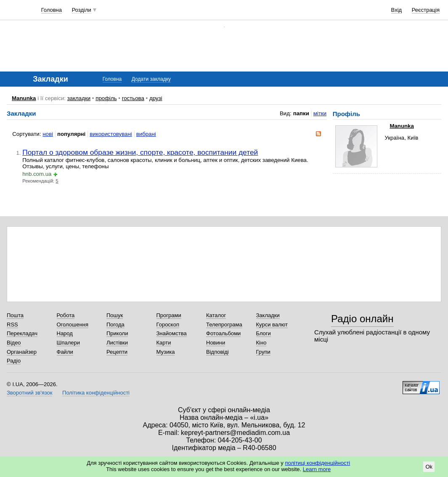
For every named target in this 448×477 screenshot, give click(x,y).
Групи (263, 352)
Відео (14, 343)
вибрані (146, 134)
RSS (12, 325)
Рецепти (117, 352)
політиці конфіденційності (317, 463)
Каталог (216, 315)
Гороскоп (168, 325)
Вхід (397, 10)
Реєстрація (426, 10)
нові (48, 134)
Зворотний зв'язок (29, 393)
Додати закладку (151, 79)
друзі (156, 98)
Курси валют (272, 325)
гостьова (133, 98)
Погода (115, 325)
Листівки (117, 343)
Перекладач (22, 333)
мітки (320, 113)
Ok (429, 467)
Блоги (264, 333)
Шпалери (69, 343)
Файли (65, 352)
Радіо (14, 361)
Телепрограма (224, 325)
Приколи (117, 333)
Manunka (24, 98)
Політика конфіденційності (96, 393)
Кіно (261, 343)
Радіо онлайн (362, 319)
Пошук (115, 315)
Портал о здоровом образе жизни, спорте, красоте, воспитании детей (140, 152)
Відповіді (217, 352)
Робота (66, 315)
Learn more (317, 469)
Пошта (15, 315)
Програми (169, 315)
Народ (65, 333)
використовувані (111, 134)
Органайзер (22, 352)
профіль (106, 98)
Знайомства (172, 333)
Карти (164, 343)
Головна (52, 10)
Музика (166, 352)
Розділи (82, 10)
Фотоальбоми (223, 333)
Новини (216, 343)
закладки (79, 98)
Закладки (268, 315)
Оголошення (73, 325)
